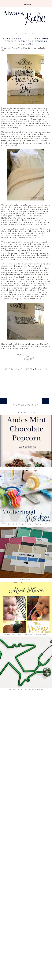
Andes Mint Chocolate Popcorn (26, 468)
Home (26, 400)
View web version (26, 405)
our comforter (14, 264)
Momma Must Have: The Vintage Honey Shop (26, 634)
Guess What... (26, 579)
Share (26, 373)
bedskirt (5, 292)
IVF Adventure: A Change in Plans (26, 689)
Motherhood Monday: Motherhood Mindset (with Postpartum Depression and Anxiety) (26, 524)
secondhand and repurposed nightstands (21, 121)
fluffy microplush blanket (29, 242)
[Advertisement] (26, 733)
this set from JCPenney (27, 229)
